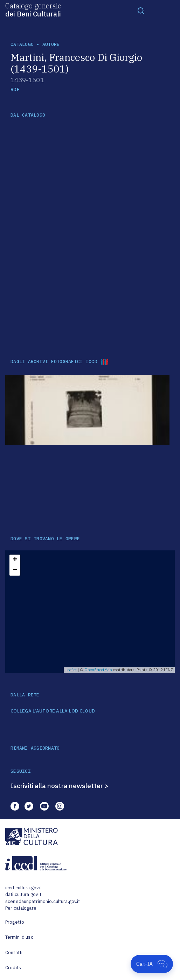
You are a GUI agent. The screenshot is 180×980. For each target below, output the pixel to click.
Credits (13, 968)
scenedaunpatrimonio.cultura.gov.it (43, 901)
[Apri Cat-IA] (152, 964)
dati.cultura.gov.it (23, 894)
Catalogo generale (33, 9)
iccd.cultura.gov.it (24, 888)
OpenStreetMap (98, 670)
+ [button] (15, 560)
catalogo (22, 44)
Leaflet (71, 670)
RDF (15, 89)
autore (51, 44)
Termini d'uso (19, 937)
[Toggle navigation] (141, 11)
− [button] (15, 570)
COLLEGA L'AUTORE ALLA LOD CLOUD (53, 711)
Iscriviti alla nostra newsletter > (60, 786)
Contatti (14, 953)
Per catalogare (21, 908)
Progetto (15, 922)
